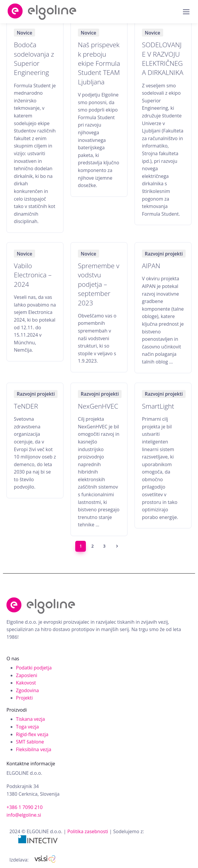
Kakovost (26, 683)
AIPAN (151, 266)
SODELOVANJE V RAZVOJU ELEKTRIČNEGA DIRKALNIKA (163, 59)
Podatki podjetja (34, 668)
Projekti (24, 698)
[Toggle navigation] (186, 12)
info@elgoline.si (24, 815)
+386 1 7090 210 (24, 807)
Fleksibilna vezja (33, 749)
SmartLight (158, 406)
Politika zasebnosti (88, 831)
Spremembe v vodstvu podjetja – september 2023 (99, 284)
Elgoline (42, 12)
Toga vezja (27, 727)
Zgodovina (27, 690)
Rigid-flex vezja (32, 734)
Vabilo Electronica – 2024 (33, 275)
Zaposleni (27, 675)
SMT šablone (30, 742)
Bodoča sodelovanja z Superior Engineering (34, 59)
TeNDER (26, 406)
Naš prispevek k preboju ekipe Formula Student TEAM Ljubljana (99, 63)
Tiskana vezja (30, 719)
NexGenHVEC (98, 406)
